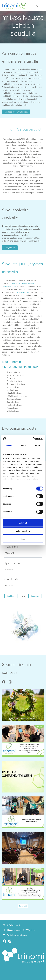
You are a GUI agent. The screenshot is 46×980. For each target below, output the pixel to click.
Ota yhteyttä (10, 248)
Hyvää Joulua (13, 563)
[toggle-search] (36, 5)
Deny (23, 539)
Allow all (23, 523)
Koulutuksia (11, 579)
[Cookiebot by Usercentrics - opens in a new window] (33, 439)
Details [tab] (23, 446)
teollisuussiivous (9, 286)
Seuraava (36, 596)
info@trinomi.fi (14, 925)
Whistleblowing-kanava (17, 935)
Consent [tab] (8, 446)
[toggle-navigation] (43, 5)
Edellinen (12, 596)
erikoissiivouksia (22, 292)
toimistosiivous (27, 283)
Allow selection (23, 531)
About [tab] (38, 446)
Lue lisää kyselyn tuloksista (16, 112)
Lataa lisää (23, 906)
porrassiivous (14, 283)
